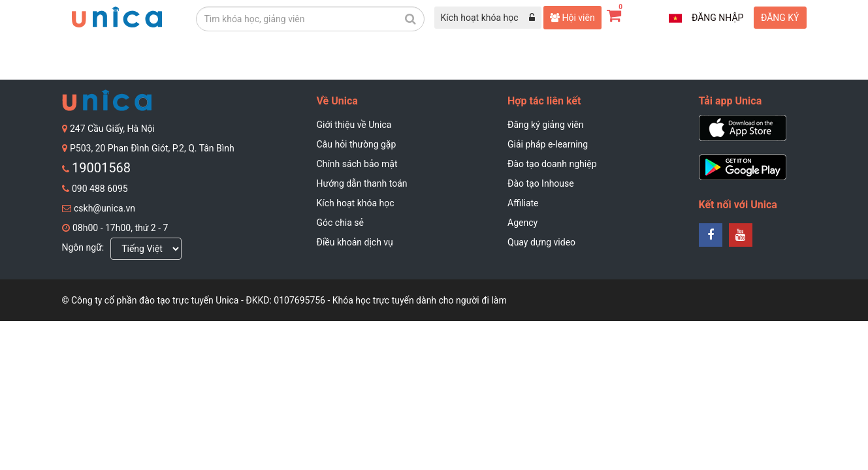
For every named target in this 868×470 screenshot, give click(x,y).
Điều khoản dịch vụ (355, 242)
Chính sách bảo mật (357, 164)
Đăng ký (780, 18)
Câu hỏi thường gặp (357, 144)
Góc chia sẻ (341, 223)
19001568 (101, 168)
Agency (522, 223)
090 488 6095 (100, 189)
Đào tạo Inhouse (541, 183)
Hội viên (572, 18)
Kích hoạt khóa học (356, 203)
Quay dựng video (541, 242)
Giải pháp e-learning (548, 144)
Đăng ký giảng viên (546, 125)
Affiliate (523, 203)
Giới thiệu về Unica (354, 125)
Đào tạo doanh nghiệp (552, 164)
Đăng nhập (717, 18)
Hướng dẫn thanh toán (362, 183)
